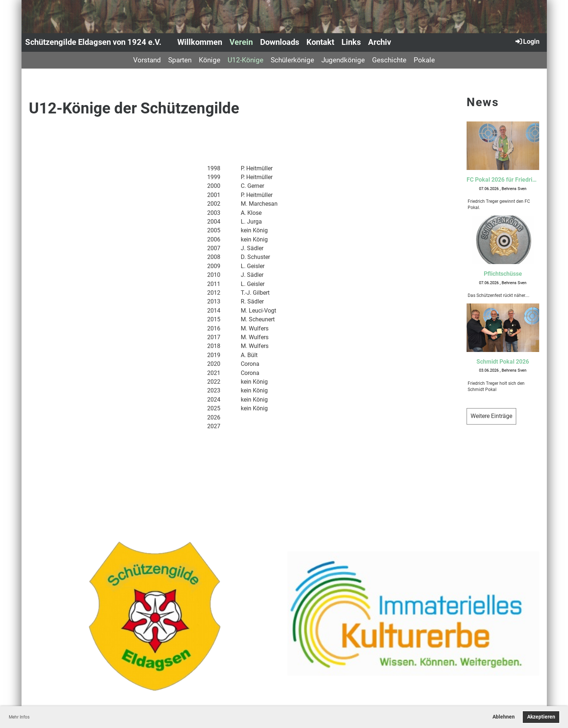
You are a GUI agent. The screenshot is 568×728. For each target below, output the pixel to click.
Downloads (280, 42)
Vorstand (147, 60)
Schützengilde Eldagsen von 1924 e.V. (93, 42)
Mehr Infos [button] (19, 717)
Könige (210, 60)
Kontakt (320, 42)
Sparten (180, 60)
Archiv (380, 42)
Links (351, 42)
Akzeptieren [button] (541, 717)
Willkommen (200, 42)
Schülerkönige (292, 60)
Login (527, 41)
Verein (241, 42)
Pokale (424, 60)
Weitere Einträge (491, 416)
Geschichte (389, 60)
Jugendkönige (343, 60)
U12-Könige (246, 60)
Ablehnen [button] (504, 717)
